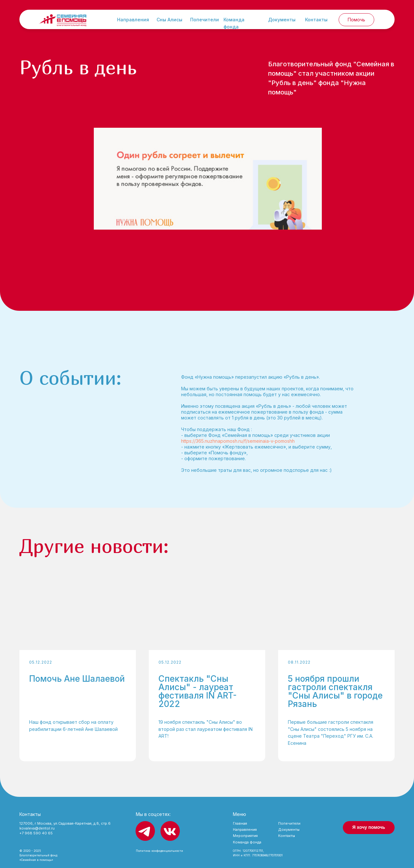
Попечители (205, 20)
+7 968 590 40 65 (36, 833)
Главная (240, 823)
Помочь (356, 20)
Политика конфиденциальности (159, 851)
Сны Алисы (169, 20)
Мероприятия (245, 836)
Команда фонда (247, 842)
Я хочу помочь (369, 827)
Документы (282, 20)
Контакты (316, 20)
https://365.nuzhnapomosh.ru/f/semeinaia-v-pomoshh (238, 441)
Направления (133, 20)
